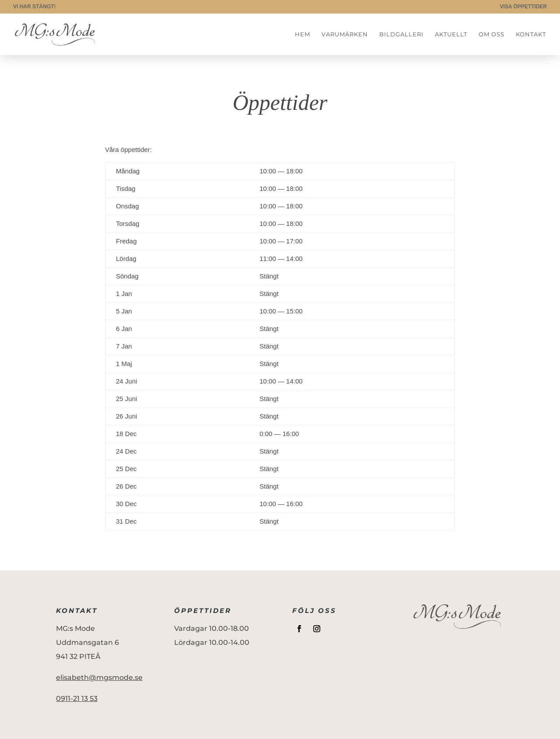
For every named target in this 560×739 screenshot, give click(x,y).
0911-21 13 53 (77, 699)
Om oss (492, 34)
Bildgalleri (401, 34)
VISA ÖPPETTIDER (523, 7)
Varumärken (345, 34)
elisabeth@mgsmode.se (99, 677)
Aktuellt (451, 34)
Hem (303, 34)
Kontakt (531, 34)
